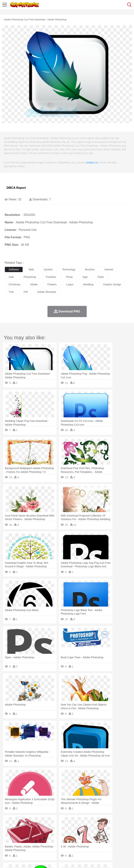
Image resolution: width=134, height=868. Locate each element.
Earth (66, 822)
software (14, 269)
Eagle (88, 827)
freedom (51, 277)
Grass (100, 822)
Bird (31, 827)
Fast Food (57, 844)
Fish (107, 827)
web (31, 269)
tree (11, 292)
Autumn (28, 822)
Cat (48, 827)
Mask (18, 833)
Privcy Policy (30, 861)
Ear (85, 833)
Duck (80, 827)
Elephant (98, 827)
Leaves (38, 822)
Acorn (18, 822)
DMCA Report (16, 188)
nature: (8, 821)
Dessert (37, 844)
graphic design (112, 284)
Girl (125, 833)
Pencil (72, 838)
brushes (90, 269)
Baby (26, 833)
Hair (118, 833)
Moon (120, 822)
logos (70, 284)
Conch (57, 822)
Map (106, 838)
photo (69, 277)
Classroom (50, 838)
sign (85, 277)
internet (109, 269)
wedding (88, 284)
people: (9, 833)
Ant (18, 827)
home (110, 833)
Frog (114, 827)
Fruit (67, 844)
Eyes (92, 833)
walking (101, 833)
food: (7, 844)
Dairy (28, 844)
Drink (47, 844)
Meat (74, 844)
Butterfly (40, 827)
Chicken (57, 827)
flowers (52, 284)
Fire (73, 822)
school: (9, 838)
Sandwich (84, 844)
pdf (26, 292)
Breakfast (18, 844)
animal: (9, 827)
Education (83, 838)
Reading (62, 838)
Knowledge (117, 838)
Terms (17, 861)
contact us (92, 162)
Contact (44, 861)
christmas (14, 284)
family (43, 833)
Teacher (30, 838)
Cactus (48, 822)
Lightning (110, 822)
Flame (80, 822)
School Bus (96, 838)
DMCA (56, 861)
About (7, 861)
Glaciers (90, 822)
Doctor (77, 833)
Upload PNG (70, 861)
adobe (34, 284)
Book (39, 838)
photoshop (30, 277)
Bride (34, 833)
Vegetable (107, 844)
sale (11, 277)
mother (52, 833)
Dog (73, 827)
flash (101, 277)
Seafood (96, 844)
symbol (48, 269)
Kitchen (119, 844)
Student (20, 838)
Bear (24, 827)
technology (69, 269)
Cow (66, 827)
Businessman (65, 833)
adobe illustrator (47, 292)
